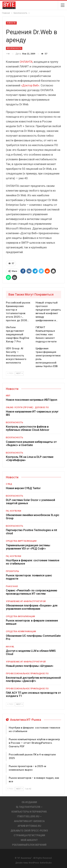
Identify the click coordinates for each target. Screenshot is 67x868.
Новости (11, 23)
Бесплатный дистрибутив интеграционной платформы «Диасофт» (33, 679)
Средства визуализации (21, 616)
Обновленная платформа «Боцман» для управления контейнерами (32, 607)
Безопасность (14, 48)
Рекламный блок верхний (29, 845)
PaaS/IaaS (12, 586)
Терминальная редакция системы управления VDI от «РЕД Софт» (28, 547)
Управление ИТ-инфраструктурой (26, 601)
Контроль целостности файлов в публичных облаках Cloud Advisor (28, 428)
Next (19, 373)
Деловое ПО (42, 407)
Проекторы (12, 571)
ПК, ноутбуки (14, 511)
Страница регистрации (29, 835)
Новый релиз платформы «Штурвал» (30, 666)
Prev (10, 373)
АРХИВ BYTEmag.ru (29, 826)
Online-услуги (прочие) (20, 407)
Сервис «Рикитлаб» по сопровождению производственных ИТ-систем (32, 592)
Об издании (29, 802)
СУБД (9, 484)
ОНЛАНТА (26, 62)
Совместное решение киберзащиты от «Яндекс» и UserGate (31, 443)
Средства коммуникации (21, 631)
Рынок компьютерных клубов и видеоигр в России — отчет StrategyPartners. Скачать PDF (34, 743)
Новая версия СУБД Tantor (23, 488)
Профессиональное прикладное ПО (27, 674)
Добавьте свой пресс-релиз (29, 831)
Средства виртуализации (21, 541)
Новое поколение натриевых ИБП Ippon (32, 400)
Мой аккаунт (29, 840)
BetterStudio (46, 863)
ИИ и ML (10, 647)
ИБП (8, 396)
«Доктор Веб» (30, 85)
